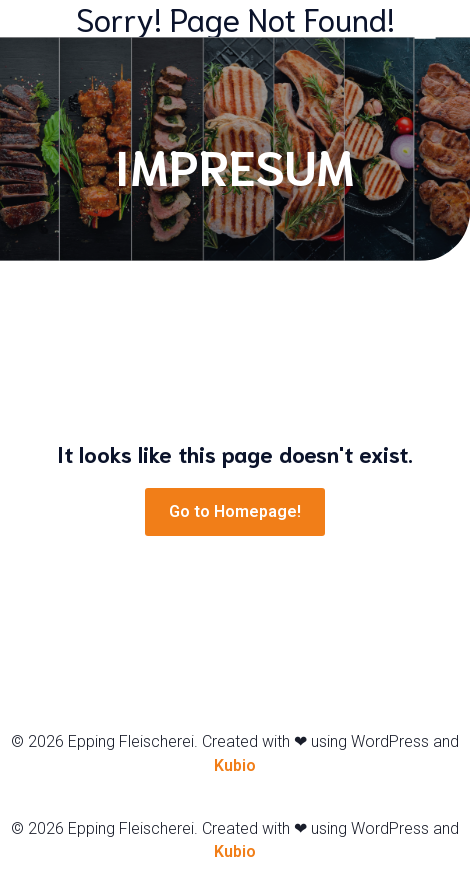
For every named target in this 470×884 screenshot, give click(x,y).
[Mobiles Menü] (425, 30)
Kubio (235, 765)
